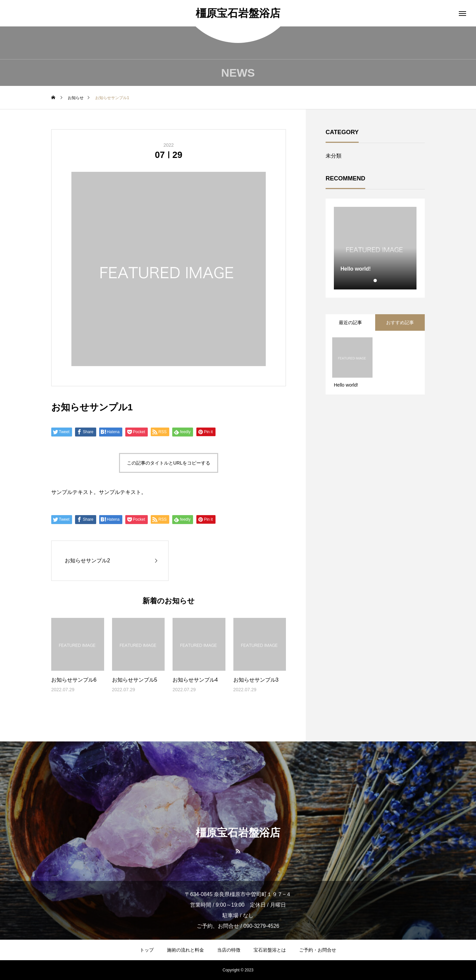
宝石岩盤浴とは (270, 950)
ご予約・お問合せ (318, 950)
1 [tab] (376, 281)
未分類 (334, 156)
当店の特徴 (229, 950)
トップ (147, 950)
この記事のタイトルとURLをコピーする (169, 463)
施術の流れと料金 (185, 950)
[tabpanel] (375, 248)
